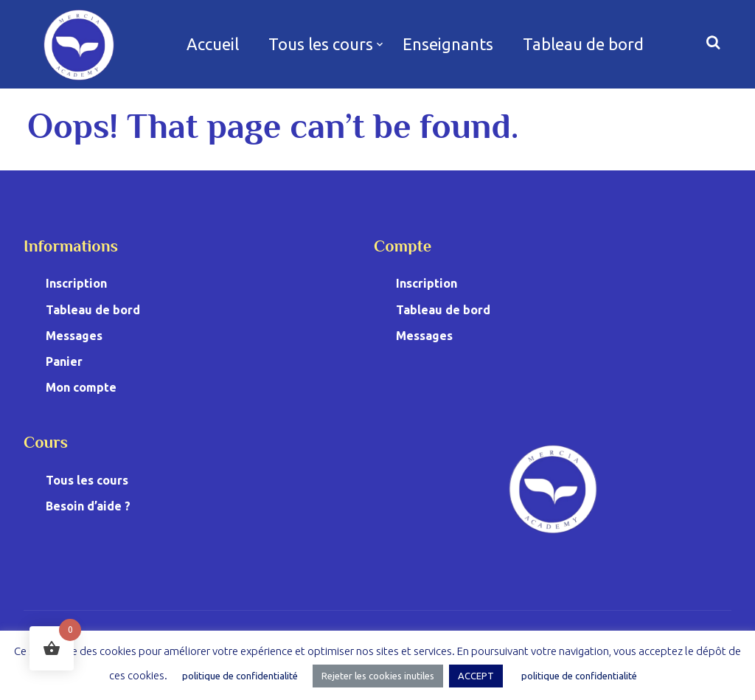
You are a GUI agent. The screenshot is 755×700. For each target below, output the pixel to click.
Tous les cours (321, 44)
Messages (74, 336)
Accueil (213, 44)
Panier (64, 361)
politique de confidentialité (240, 676)
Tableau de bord (583, 44)
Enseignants (448, 44)
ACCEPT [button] (476, 676)
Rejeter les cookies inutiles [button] (378, 676)
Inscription (76, 283)
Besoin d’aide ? (88, 506)
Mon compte (81, 387)
